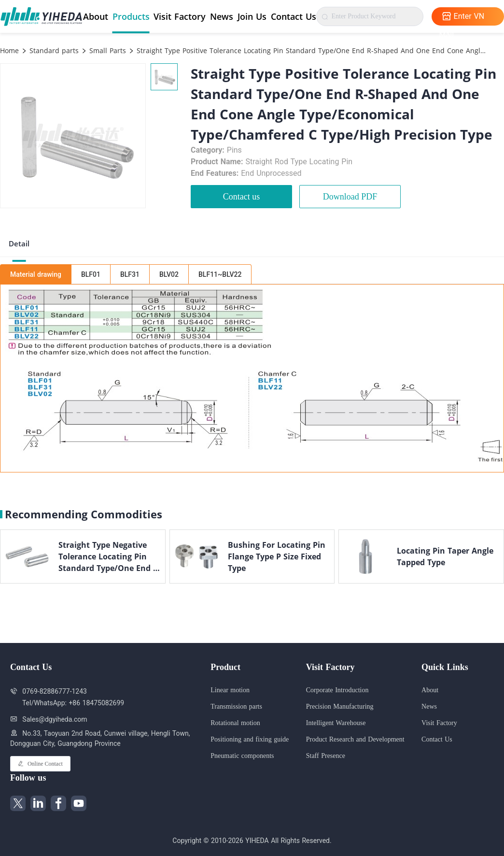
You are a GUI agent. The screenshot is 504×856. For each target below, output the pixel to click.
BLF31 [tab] (130, 274)
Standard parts (53, 50)
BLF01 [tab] (91, 274)
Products (131, 16)
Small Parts (106, 50)
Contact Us (294, 16)
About (96, 16)
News (222, 16)
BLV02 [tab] (169, 274)
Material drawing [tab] (36, 274)
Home (9, 50)
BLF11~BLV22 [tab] (220, 274)
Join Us (252, 16)
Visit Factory (180, 16)
